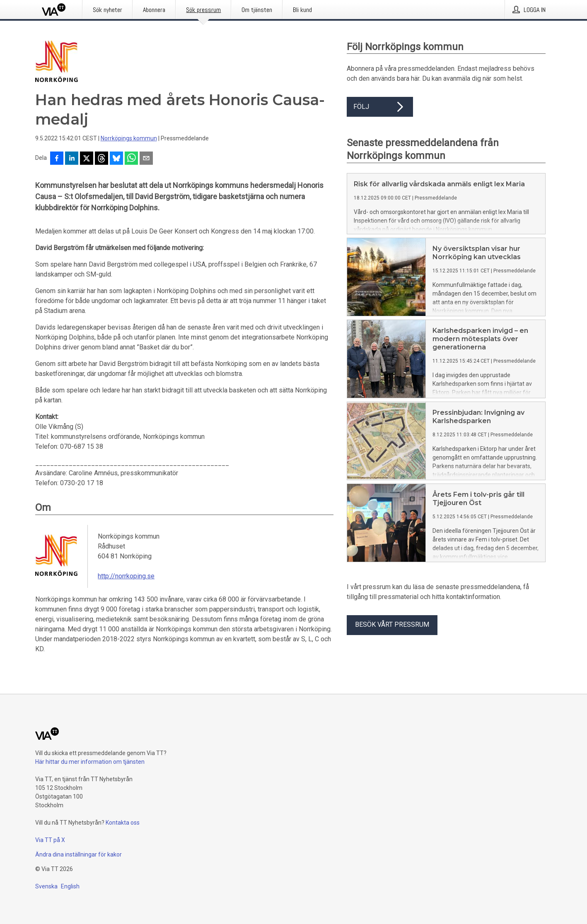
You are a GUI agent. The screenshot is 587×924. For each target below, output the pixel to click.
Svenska (46, 886)
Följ (380, 107)
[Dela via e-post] (146, 159)
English (70, 886)
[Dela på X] (87, 159)
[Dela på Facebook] (57, 159)
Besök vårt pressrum (392, 624)
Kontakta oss (123, 823)
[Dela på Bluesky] (116, 159)
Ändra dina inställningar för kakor (79, 854)
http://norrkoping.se (126, 576)
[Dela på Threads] (101, 159)
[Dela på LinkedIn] (72, 159)
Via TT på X (50, 840)
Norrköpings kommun (129, 138)
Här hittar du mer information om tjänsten (90, 762)
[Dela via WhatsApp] (131, 159)
